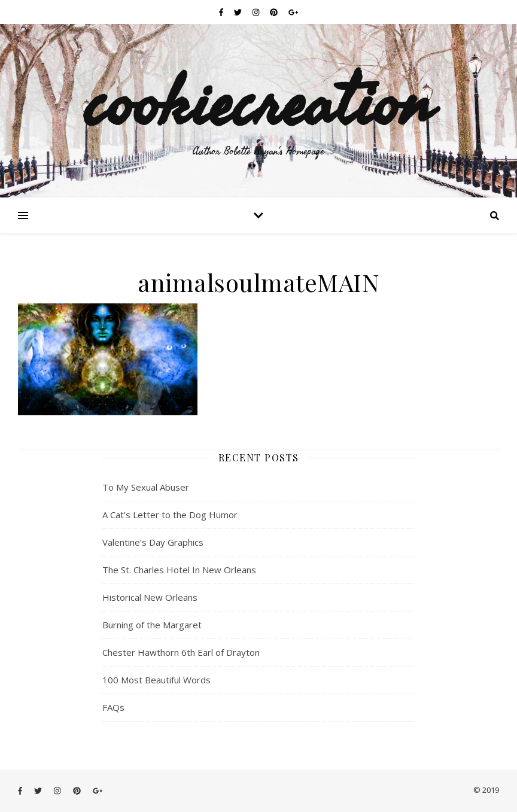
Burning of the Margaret (152, 625)
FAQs (113, 707)
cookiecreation (258, 101)
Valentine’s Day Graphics (153, 542)
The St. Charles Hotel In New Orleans (179, 570)
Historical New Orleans (150, 597)
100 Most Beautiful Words (156, 680)
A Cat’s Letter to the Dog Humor (170, 515)
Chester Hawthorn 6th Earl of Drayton (181, 652)
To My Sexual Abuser (146, 487)
